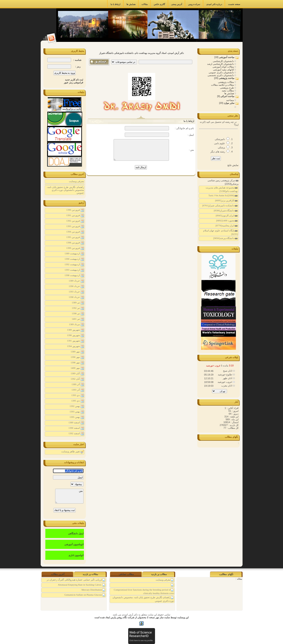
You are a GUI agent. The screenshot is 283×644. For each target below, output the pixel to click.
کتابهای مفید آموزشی (224, 70)
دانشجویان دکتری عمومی (222, 72)
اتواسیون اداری (76, 555)
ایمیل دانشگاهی (76, 533)
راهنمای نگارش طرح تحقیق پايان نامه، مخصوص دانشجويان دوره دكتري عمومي (65, 190)
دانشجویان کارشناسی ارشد (221, 64)
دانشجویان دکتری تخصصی (221, 75)
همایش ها (229, 93)
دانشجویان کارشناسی (224, 61)
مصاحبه (230, 100)
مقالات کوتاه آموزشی (224, 67)
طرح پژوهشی (227, 88)
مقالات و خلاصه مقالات (223, 85)
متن (69, 496)
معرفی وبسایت (76, 181)
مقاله (240, 579)
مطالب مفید (228, 91)
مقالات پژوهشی (226, 82)
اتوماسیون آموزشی (74, 544)
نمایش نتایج (233, 165)
